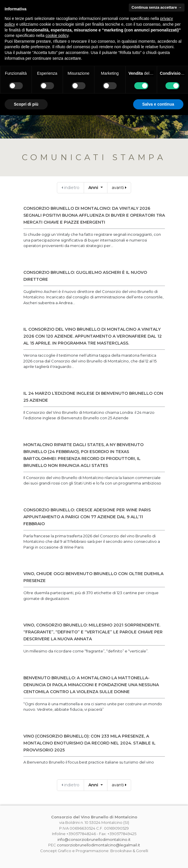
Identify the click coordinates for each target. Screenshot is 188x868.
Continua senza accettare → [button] (157, 7)
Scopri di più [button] (26, 104)
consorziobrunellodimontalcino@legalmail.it (98, 845)
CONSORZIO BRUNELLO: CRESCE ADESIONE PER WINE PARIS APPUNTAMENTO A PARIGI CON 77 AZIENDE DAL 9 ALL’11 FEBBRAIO (87, 517)
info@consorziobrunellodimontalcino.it (94, 839)
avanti (119, 188)
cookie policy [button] (57, 35)
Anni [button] (94, 188)
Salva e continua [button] (158, 104)
